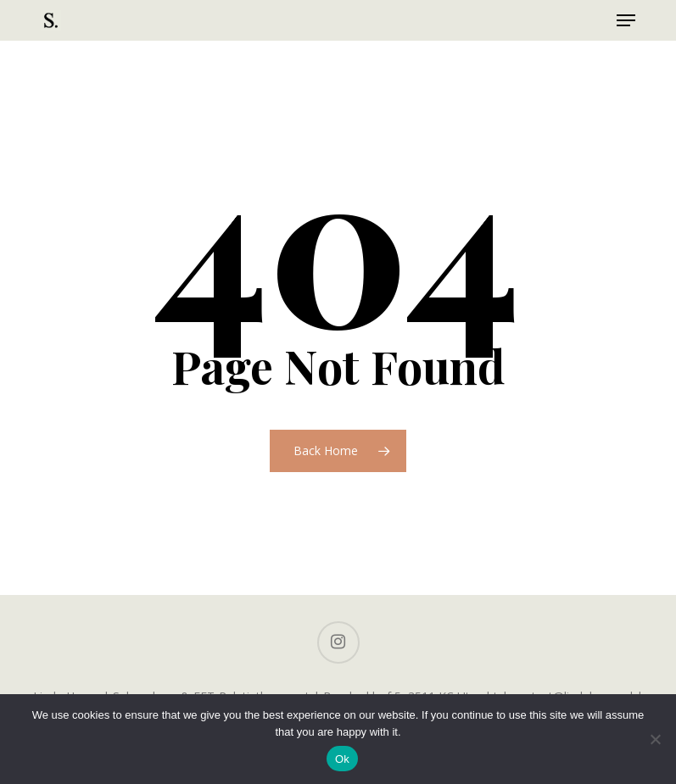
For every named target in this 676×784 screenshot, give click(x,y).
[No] (655, 739)
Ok (342, 759)
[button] (626, 20)
